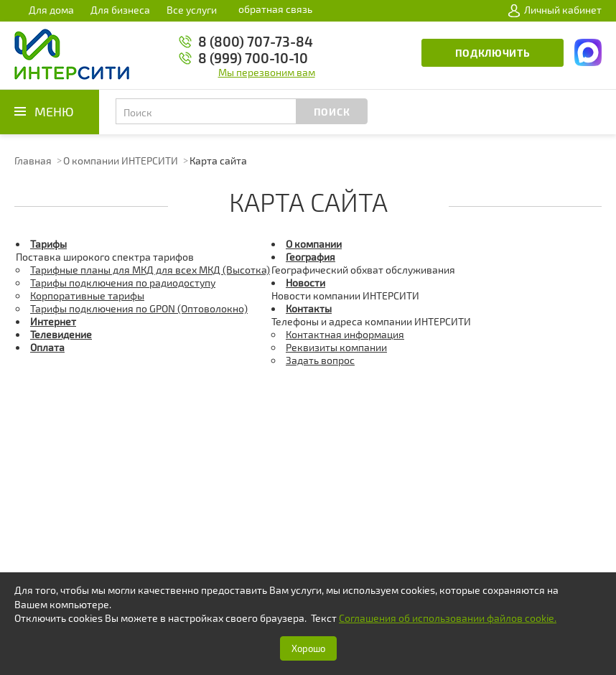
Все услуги (192, 10)
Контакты (309, 308)
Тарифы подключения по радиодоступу (123, 283)
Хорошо (308, 648)
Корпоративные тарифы (87, 295)
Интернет (53, 321)
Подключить (493, 53)
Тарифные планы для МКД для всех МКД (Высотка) (150, 270)
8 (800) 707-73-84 (256, 41)
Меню (54, 111)
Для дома (51, 10)
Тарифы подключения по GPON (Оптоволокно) (139, 308)
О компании (314, 244)
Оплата (47, 347)
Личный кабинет (555, 10)
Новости (305, 283)
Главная (33, 160)
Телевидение (61, 334)
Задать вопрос (320, 360)
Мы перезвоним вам (267, 72)
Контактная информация (345, 334)
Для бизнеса (120, 10)
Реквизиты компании (336, 347)
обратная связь (275, 9)
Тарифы (48, 244)
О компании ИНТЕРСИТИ (121, 160)
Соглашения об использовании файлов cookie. (448, 618)
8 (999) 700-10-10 (253, 58)
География (311, 257)
